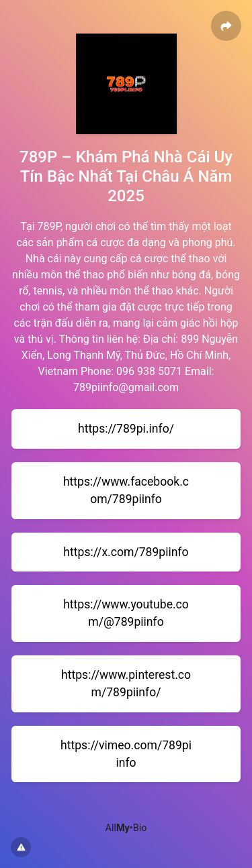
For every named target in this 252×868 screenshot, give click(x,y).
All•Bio (126, 828)
